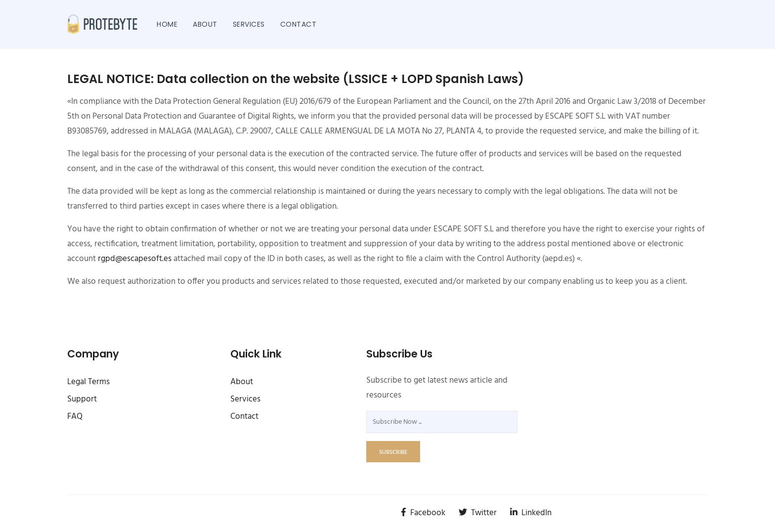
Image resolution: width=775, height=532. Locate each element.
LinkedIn (531, 513)
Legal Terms (88, 382)
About (205, 24)
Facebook (423, 513)
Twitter (478, 513)
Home (167, 24)
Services (249, 24)
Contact (299, 24)
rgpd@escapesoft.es (135, 259)
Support (82, 399)
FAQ (75, 417)
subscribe (393, 452)
